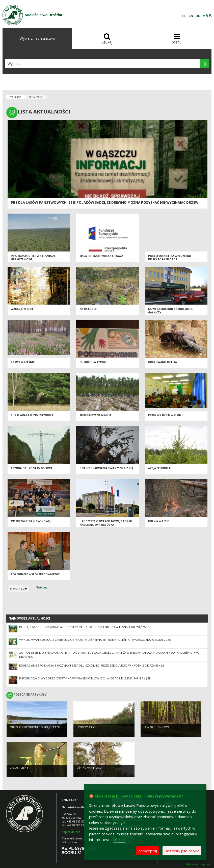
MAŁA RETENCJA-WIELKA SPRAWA (101, 256)
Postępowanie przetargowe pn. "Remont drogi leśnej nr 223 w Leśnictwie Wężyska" (85, 627)
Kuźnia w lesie (158, 521)
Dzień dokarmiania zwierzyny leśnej (106, 468)
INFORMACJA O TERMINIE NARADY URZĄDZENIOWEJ (33, 258)
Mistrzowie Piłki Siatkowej (31, 521)
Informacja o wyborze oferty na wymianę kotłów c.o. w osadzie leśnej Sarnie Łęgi (85, 678)
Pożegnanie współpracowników (35, 574)
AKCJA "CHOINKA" (160, 468)
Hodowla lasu (87, 727)
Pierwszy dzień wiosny (165, 415)
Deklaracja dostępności (198, 864)
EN (191, 16)
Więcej (119, 839)
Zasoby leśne (19, 768)
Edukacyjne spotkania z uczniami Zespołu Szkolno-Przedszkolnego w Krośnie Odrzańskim (91, 665)
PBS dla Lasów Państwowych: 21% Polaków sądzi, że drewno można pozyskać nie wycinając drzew (105, 202)
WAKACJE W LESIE (22, 309)
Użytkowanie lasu (89, 768)
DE (198, 16)
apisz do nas (72, 832)
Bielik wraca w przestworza (32, 415)
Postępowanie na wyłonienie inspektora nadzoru (170, 258)
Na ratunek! (88, 309)
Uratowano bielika (163, 362)
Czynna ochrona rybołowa (32, 468)
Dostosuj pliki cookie (182, 851)
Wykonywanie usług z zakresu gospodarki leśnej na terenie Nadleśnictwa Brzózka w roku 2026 (95, 640)
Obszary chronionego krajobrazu (35, 727)
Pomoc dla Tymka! (93, 362)
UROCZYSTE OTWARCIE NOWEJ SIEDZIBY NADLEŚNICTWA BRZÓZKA (106, 523)
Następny (42, 587)
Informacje (15, 97)
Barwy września (23, 362)
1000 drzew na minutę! (96, 415)
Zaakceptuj (148, 851)
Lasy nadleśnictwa (156, 727)
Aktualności (35, 97)
